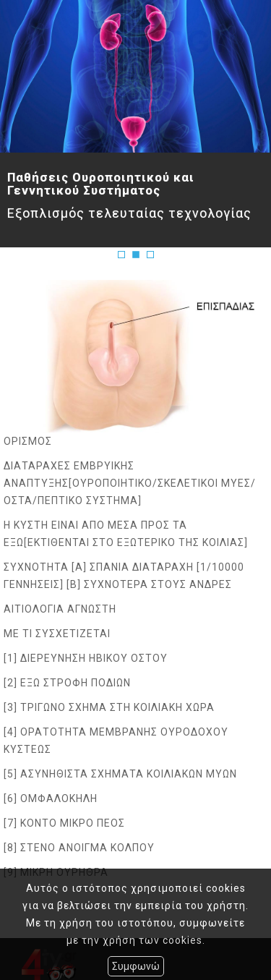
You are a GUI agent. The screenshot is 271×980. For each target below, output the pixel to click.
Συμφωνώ (136, 966)
